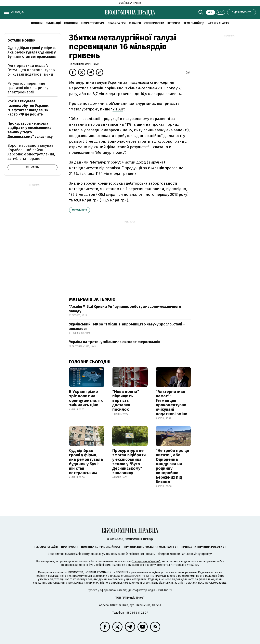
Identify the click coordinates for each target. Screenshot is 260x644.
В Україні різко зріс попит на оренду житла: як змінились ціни (86, 398)
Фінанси (135, 23)
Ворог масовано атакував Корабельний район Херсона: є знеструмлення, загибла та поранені (31, 152)
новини (37, 23)
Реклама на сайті (46, 547)
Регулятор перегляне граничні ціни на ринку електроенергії (28, 88)
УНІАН (118, 109)
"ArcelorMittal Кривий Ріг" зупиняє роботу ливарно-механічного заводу (125, 309)
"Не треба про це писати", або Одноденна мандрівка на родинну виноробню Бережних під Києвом (172, 466)
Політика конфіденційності (101, 547)
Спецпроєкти (154, 23)
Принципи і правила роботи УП (204, 547)
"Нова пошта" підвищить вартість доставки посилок (126, 400)
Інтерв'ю (174, 23)
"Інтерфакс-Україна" (146, 561)
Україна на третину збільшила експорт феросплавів (115, 342)
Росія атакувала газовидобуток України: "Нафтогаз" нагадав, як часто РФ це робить (28, 108)
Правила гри (117, 23)
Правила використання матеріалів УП (151, 547)
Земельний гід (194, 23)
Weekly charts (218, 23)
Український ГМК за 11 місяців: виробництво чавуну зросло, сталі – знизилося (127, 326)
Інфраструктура (93, 23)
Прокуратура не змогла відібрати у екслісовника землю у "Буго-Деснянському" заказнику (129, 462)
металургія (80, 210)
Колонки (71, 23)
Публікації (53, 23)
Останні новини (22, 40)
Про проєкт (70, 547)
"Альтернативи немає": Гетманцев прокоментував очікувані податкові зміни (172, 403)
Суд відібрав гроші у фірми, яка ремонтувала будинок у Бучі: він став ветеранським (86, 462)
